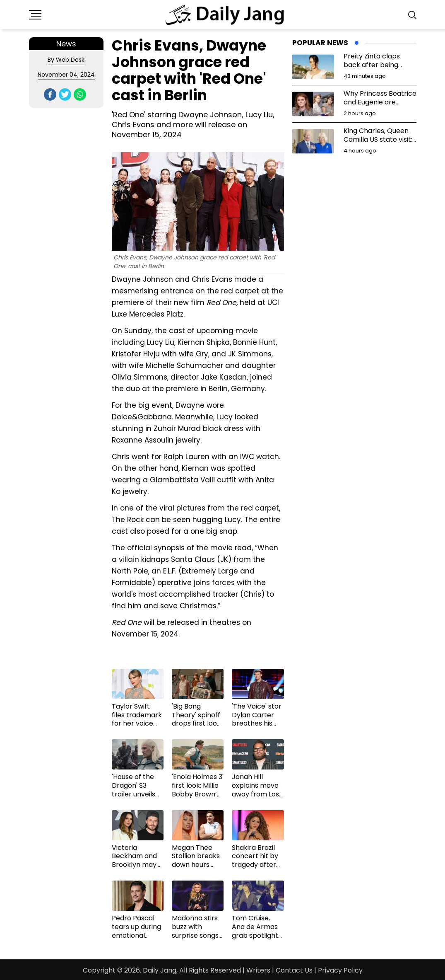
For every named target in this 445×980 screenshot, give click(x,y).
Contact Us (294, 970)
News (66, 44)
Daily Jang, (160, 970)
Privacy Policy (340, 970)
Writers (258, 970)
